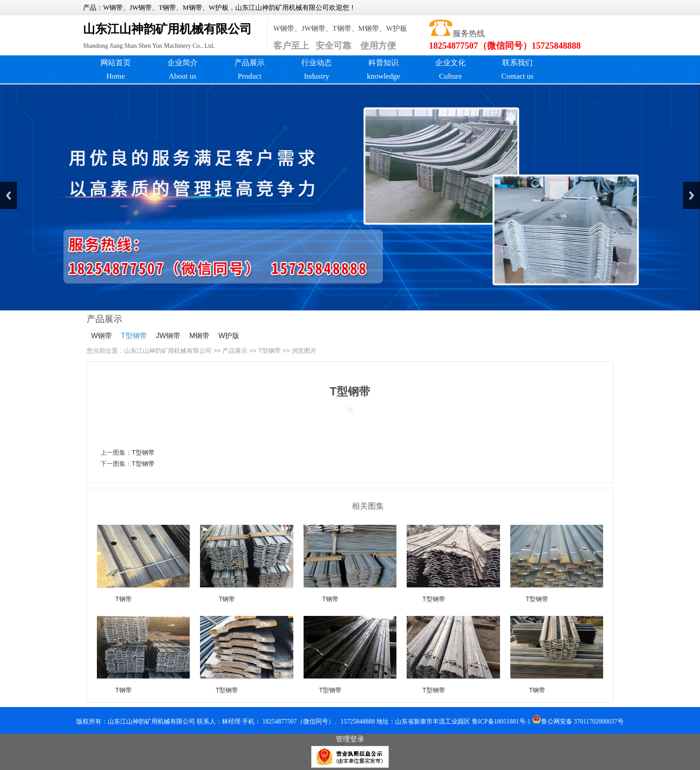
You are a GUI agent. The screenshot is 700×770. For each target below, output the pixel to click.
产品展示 (235, 351)
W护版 (229, 336)
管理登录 (350, 739)
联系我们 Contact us (517, 69)
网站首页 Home (116, 69)
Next (692, 195)
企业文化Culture (450, 69)
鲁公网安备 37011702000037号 (578, 722)
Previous (8, 195)
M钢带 (199, 336)
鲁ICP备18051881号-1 (501, 722)
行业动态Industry (317, 69)
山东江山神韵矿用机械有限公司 (168, 351)
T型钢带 (134, 336)
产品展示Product (250, 69)
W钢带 (102, 336)
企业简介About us (183, 69)
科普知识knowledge (384, 69)
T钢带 (123, 599)
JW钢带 (168, 336)
